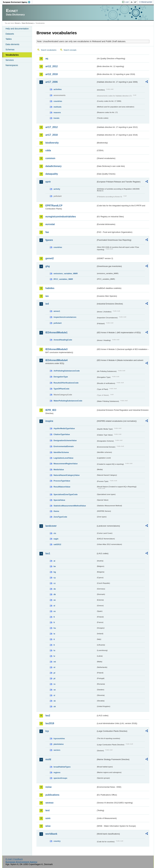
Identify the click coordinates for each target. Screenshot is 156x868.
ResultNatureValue (62, 487)
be (55, 566)
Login (127, 2)
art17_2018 (51, 135)
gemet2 (49, 258)
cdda (48, 150)
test (47, 810)
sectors (57, 750)
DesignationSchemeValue (65, 440)
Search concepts (70, 50)
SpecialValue (59, 500)
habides (50, 288)
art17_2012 (51, 127)
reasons (57, 112)
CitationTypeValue (62, 434)
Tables (9, 39)
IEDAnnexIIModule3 (56, 349)
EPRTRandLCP (54, 206)
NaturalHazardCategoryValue (67, 475)
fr (54, 622)
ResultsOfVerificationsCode (66, 383)
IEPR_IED (51, 410)
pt (54, 678)
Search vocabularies (49, 50)
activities (58, 89)
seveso (49, 803)
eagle (56, 539)
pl (54, 673)
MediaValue (59, 470)
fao (47, 232)
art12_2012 (51, 66)
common (50, 158)
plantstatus (59, 744)
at (54, 561)
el (54, 606)
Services (10, 60)
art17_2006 (51, 82)
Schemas (10, 50)
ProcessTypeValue (62, 481)
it (54, 639)
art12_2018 (51, 74)
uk (55, 706)
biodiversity (52, 143)
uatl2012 (57, 544)
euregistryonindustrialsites (61, 217)
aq (47, 58)
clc (55, 533)
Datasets (10, 34)
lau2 (48, 715)
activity (57, 189)
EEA (18, 2)
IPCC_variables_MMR (63, 279)
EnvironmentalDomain (64, 446)
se (55, 690)
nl (54, 667)
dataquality (52, 174)
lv (54, 656)
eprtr (48, 182)
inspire (49, 421)
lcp (47, 731)
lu (54, 650)
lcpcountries (59, 738)
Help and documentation (17, 29)
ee (55, 600)
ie (54, 634)
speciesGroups (60, 778)
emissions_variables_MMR (66, 273)
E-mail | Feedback (14, 859)
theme (56, 511)
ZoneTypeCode (60, 517)
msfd (48, 759)
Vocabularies (12, 55)
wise (48, 826)
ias (47, 296)
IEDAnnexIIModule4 (56, 360)
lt (54, 645)
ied (47, 304)
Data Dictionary (28, 23)
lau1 (48, 553)
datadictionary (53, 166)
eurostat (50, 224)
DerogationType (61, 377)
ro (54, 684)
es (55, 611)
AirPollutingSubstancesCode (67, 371)
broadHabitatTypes (62, 767)
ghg (47, 266)
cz (55, 583)
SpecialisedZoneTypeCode (65, 494)
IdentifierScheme (61, 452)
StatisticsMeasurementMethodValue (70, 506)
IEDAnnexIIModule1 (56, 333)
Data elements (12, 44)
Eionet (17, 23)
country (57, 841)
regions (57, 772)
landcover (51, 526)
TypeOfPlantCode (61, 389)
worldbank (51, 834)
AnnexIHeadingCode (63, 340)
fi (54, 617)
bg (55, 572)
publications (52, 795)
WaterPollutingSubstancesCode (68, 401)
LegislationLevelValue (63, 458)
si (54, 695)
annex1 (57, 311)
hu (55, 628)
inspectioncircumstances (65, 317)
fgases (49, 240)
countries (58, 101)
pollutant (57, 323)
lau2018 (50, 723)
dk (55, 594)
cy (55, 578)
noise (48, 787)
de (55, 589)
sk (55, 701)
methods (57, 107)
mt (55, 662)
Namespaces (12, 65)
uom (48, 818)
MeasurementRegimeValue (65, 464)
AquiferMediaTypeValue (64, 428)
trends (56, 118)
